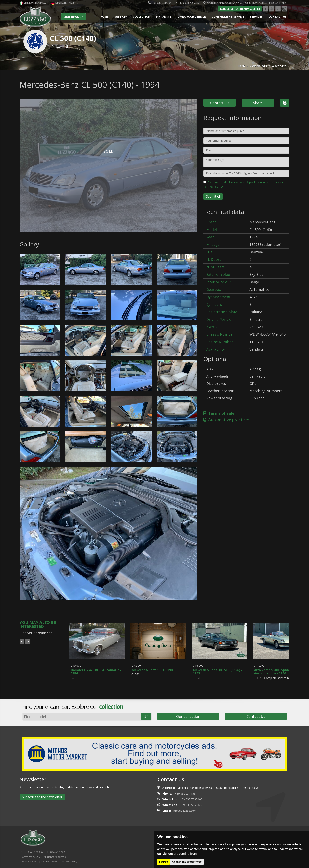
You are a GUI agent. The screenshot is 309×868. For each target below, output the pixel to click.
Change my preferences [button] (187, 862)
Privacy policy (69, 860)
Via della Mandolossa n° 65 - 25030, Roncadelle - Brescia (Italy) (245, 3)
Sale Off (121, 16)
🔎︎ (146, 715)
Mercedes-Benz (258, 66)
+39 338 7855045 (187, 3)
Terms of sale (219, 413)
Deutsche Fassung (65, 3)
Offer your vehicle (192, 16)
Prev (22, 642)
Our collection (188, 715)
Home (104, 16)
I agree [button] (163, 862)
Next (28, 642)
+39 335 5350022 (191, 803)
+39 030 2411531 (160, 3)
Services (256, 16)
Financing (164, 16)
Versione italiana (33, 3)
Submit (213, 196)
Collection (142, 16)
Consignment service (228, 16)
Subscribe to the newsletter (240, 9)
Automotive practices (227, 420)
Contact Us (220, 103)
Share (258, 103)
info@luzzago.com (185, 809)
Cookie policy (49, 860)
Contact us (277, 16)
